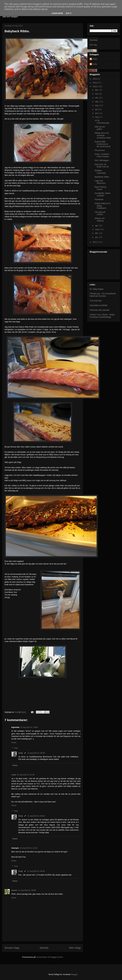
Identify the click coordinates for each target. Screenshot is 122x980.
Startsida (44, 948)
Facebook (99, 199)
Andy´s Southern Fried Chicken (102, 155)
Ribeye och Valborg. (100, 220)
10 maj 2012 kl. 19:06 (29, 727)
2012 (95, 86)
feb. (97, 233)
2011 (95, 242)
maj (97, 117)
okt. (97, 98)
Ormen (14, 890)
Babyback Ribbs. (102, 177)
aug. (97, 105)
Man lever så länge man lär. (102, 166)
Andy (21, 753)
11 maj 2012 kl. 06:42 (36, 816)
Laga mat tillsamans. (100, 182)
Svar (16, 748)
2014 (95, 79)
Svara (14, 742)
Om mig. (93, 45)
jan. (97, 237)
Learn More (57, 13)
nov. (97, 94)
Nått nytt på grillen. (100, 128)
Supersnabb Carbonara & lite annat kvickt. (103, 144)
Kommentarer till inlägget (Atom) (50, 957)
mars (98, 229)
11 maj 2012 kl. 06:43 (36, 871)
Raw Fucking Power (100, 188)
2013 (95, 83)
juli (97, 109)
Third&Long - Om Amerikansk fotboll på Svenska (103, 295)
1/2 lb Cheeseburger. (102, 122)
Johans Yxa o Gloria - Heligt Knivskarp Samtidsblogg (102, 316)
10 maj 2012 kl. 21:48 (26, 775)
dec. (97, 90)
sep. (97, 102)
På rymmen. (100, 150)
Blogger (74, 974)
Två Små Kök (96, 301)
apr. (97, 226)
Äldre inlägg (75, 948)
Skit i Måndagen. (102, 160)
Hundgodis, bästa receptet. (102, 194)
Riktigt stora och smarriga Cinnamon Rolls (103, 135)
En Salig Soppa (97, 289)
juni (97, 113)
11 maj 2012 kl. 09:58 (27, 890)
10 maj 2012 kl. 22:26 (28, 848)
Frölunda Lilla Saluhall (99, 310)
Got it (69, 13)
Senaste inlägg (12, 948)
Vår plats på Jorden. (100, 213)
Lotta (14, 775)
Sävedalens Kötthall (98, 305)
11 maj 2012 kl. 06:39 (36, 753)
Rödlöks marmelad (100, 172)
